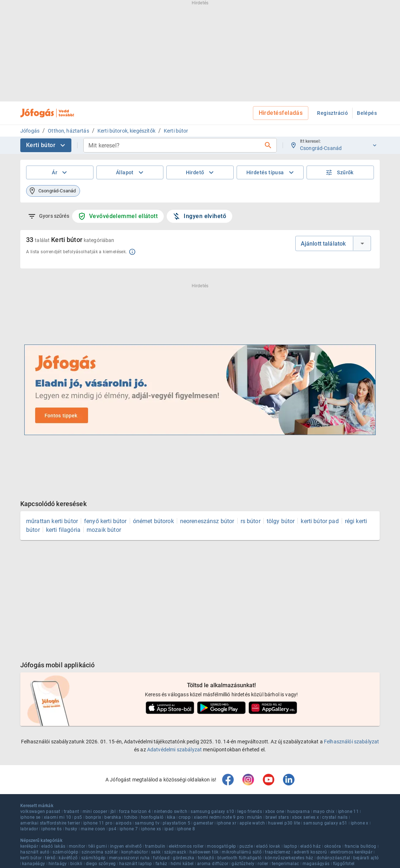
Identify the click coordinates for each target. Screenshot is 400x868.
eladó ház (311, 846)
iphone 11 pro (98, 823)
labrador (29, 829)
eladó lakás (53, 846)
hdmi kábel (182, 864)
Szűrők (339, 172)
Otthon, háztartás (68, 131)
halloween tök (204, 852)
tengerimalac (286, 864)
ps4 (112, 829)
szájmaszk (175, 852)
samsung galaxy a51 (325, 823)
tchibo (131, 817)
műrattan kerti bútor (52, 521)
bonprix (93, 817)
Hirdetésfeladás (281, 113)
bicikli (76, 864)
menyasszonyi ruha (130, 858)
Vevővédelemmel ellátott (118, 216)
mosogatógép (221, 846)
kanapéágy (34, 864)
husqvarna (299, 811)
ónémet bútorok (153, 521)
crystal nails (335, 817)
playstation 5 (176, 823)
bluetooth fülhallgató (239, 858)
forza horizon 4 (135, 811)
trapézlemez (278, 852)
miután (255, 817)
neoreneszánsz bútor (207, 521)
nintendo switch (171, 811)
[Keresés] (268, 145)
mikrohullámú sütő (242, 852)
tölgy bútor (281, 521)
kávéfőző (68, 858)
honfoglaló (152, 817)
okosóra (333, 846)
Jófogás (30, 131)
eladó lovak (268, 846)
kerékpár (29, 846)
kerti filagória (63, 530)
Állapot (131, 172)
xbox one (275, 811)
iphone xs (151, 829)
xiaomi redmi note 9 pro (219, 817)
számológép (65, 852)
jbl (113, 811)
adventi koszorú (311, 852)
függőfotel (344, 864)
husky (71, 829)
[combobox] (174, 145)
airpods (124, 823)
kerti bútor (31, 858)
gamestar (203, 823)
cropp (185, 817)
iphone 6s (52, 829)
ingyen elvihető (126, 846)
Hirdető (201, 172)
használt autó (35, 852)
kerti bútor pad (320, 521)
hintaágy (58, 864)
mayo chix (324, 811)
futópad (161, 858)
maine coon (93, 829)
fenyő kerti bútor (105, 521)
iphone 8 (186, 829)
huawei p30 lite (284, 823)
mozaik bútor (104, 530)
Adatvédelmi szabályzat (174, 750)
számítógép (93, 858)
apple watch (252, 823)
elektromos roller (186, 846)
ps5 (78, 817)
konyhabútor (135, 852)
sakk (156, 852)
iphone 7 (129, 829)
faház (161, 864)
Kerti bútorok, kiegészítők (126, 131)
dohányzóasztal (334, 858)
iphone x (360, 823)
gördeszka (184, 858)
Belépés (367, 113)
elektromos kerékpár (352, 852)
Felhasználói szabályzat (351, 742)
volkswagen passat (40, 811)
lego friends (250, 811)
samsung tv (147, 823)
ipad (169, 829)
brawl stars (277, 817)
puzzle (246, 846)
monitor (77, 846)
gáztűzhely (243, 864)
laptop (290, 846)
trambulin (155, 846)
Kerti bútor (176, 131)
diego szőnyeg (101, 864)
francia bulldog (361, 846)
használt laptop (136, 864)
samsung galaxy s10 (212, 811)
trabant (72, 811)
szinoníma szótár (100, 852)
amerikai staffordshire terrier (50, 823)
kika (171, 817)
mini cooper (95, 811)
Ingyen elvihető (199, 216)
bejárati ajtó (366, 858)
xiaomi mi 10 (58, 817)
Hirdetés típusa (271, 172)
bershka (113, 817)
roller (263, 864)
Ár (60, 172)
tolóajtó (206, 858)
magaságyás (316, 864)
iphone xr (226, 823)
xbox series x (305, 817)
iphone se (30, 817)
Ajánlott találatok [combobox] (323, 244)
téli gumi (98, 846)
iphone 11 (349, 811)
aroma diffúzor (213, 864)
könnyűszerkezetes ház (289, 858)
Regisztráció (332, 113)
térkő (50, 858)
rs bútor (251, 521)
